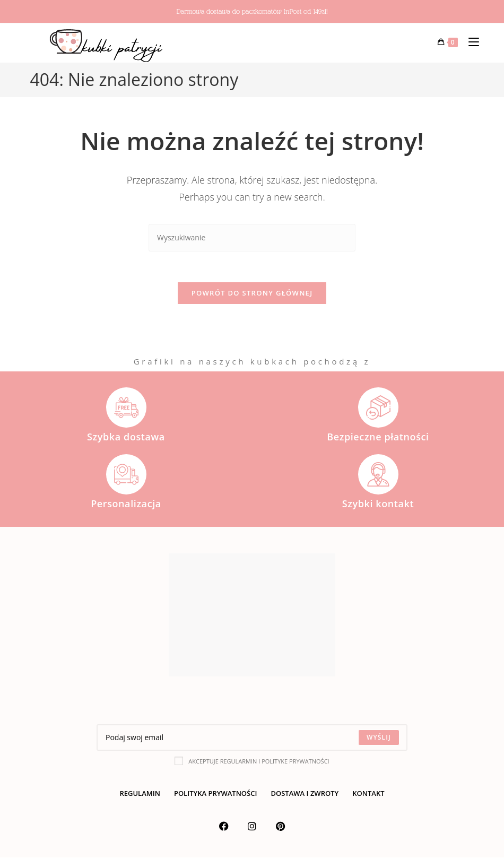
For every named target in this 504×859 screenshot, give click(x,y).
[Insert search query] (252, 238)
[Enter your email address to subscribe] (252, 739)
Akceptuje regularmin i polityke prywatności (252, 762)
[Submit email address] (379, 739)
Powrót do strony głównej (252, 294)
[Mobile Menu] (470, 42)
